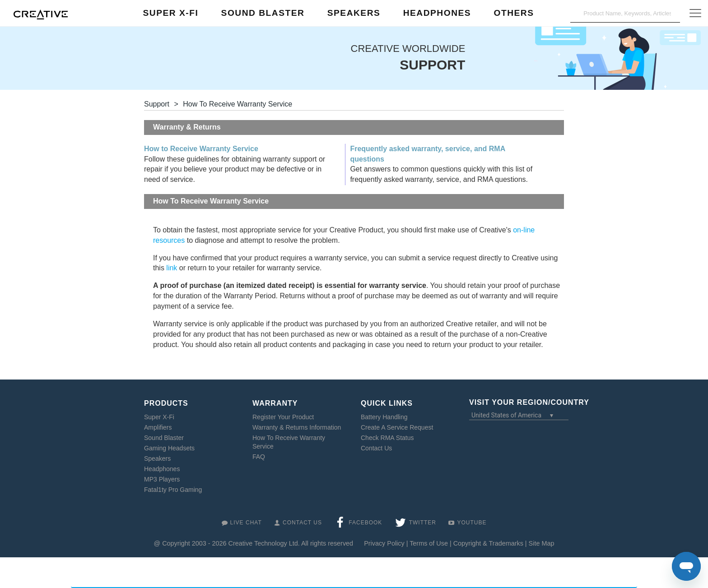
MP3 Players (162, 479)
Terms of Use (429, 543)
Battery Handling (384, 417)
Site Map (542, 543)
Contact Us (376, 448)
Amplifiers (158, 427)
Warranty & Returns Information (297, 427)
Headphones (162, 469)
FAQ (259, 457)
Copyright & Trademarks (488, 543)
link (172, 268)
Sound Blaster (164, 438)
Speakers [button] (354, 13)
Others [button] (514, 13)
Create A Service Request (397, 427)
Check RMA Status (387, 438)
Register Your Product (283, 417)
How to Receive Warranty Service (201, 149)
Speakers (157, 458)
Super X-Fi (159, 417)
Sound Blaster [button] (263, 13)
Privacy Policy (384, 543)
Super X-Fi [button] (171, 13)
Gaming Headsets (169, 448)
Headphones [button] (437, 13)
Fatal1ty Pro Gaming (173, 490)
